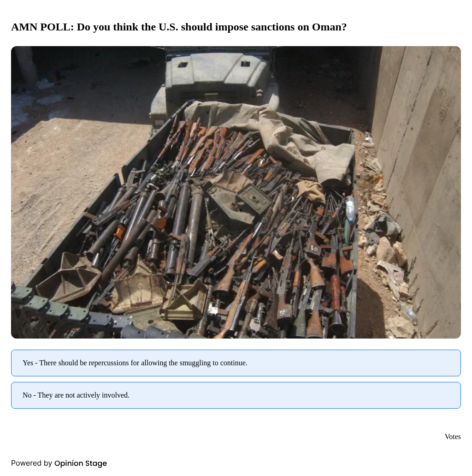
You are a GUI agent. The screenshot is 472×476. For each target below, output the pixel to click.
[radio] (236, 363)
